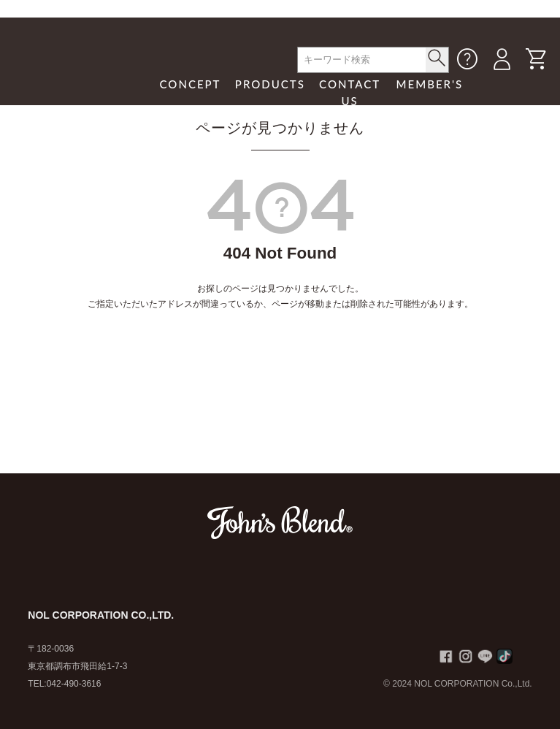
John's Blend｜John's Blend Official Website (81, 83)
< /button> (437, 58)
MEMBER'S (430, 84)
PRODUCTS (270, 84)
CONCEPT (191, 84)
